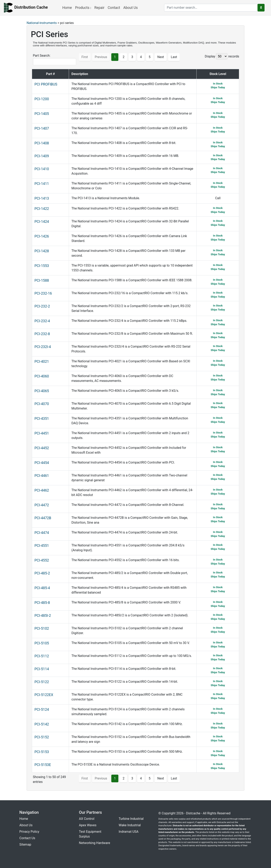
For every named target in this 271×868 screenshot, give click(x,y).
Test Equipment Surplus (90, 834)
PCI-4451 (42, 433)
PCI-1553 (42, 266)
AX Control (87, 819)
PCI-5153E (43, 765)
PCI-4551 (42, 546)
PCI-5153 (42, 752)
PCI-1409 (42, 156)
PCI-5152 (42, 737)
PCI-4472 (42, 505)
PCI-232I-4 (43, 347)
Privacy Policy (29, 832)
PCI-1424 (42, 222)
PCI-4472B (43, 518)
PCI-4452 (42, 448)
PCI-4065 (42, 391)
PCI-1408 (42, 143)
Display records (222, 56)
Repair (99, 8)
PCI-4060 (42, 376)
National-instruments (42, 23)
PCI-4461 (42, 476)
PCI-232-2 (42, 306)
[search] (211, 8)
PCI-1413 (42, 198)
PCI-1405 (42, 114)
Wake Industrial (130, 825)
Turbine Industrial (131, 819)
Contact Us (27, 838)
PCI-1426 (42, 236)
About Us (130, 8)
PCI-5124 (42, 710)
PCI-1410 (42, 169)
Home (67, 8)
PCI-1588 (42, 280)
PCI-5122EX (44, 695)
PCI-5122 (42, 682)
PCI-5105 (42, 643)
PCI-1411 (42, 184)
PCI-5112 (42, 656)
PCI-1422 (42, 209)
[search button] (261, 8)
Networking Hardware (95, 843)
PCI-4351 (42, 419)
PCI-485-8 (42, 603)
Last (174, 57)
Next (161, 57)
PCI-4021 (42, 362)
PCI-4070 (42, 404)
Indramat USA (129, 832)
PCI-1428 (42, 251)
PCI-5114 (42, 669)
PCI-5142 (42, 724)
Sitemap (25, 845)
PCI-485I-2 (43, 616)
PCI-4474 (42, 533)
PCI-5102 (42, 628)
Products (83, 8)
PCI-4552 (42, 560)
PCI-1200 (42, 99)
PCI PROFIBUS (46, 84)
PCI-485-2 (42, 573)
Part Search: (55, 59)
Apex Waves (88, 825)
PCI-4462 (42, 490)
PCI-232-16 (43, 293)
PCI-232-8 (42, 334)
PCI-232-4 (42, 321)
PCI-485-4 (42, 588)
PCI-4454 (42, 463)
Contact (114, 8)
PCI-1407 (42, 128)
